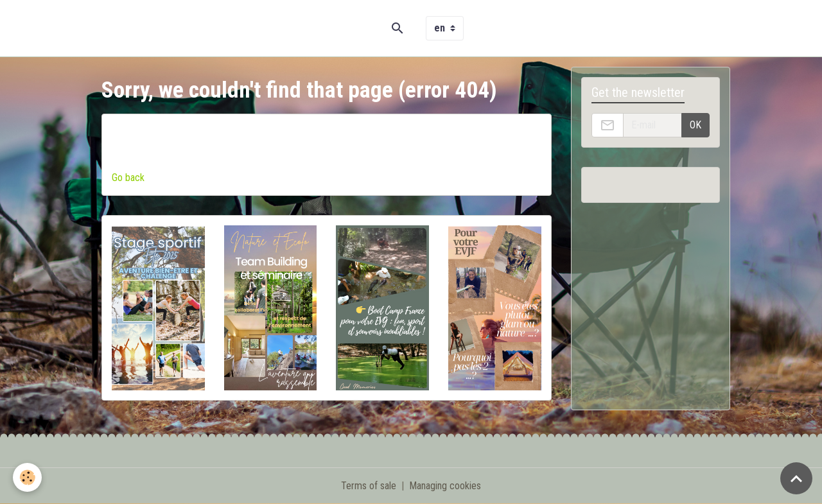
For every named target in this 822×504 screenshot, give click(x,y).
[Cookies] (27, 477)
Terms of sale (369, 486)
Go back (128, 178)
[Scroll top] (796, 478)
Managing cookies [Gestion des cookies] (445, 486)
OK (695, 125)
